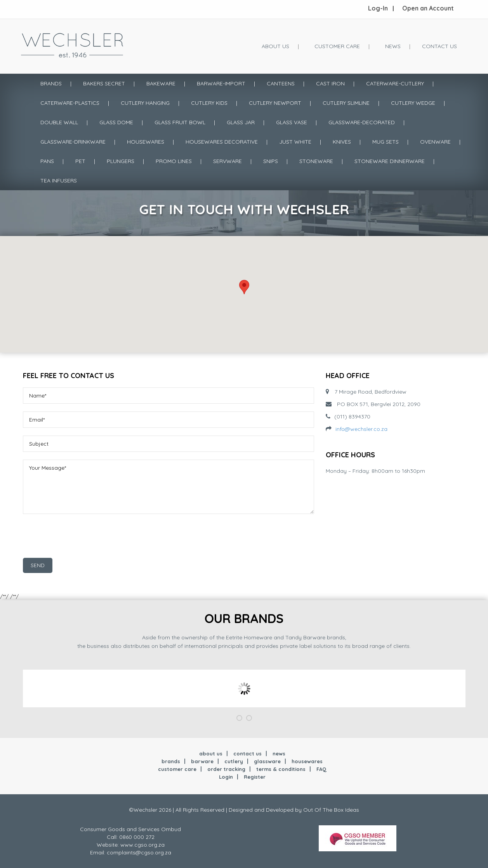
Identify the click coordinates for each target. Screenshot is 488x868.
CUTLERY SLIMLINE (346, 103)
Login (226, 777)
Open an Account (428, 8)
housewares (307, 761)
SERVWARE (228, 161)
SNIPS (271, 161)
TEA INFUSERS (59, 181)
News (393, 46)
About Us (275, 46)
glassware (267, 761)
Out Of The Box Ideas (331, 810)
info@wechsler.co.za (361, 429)
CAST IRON (330, 83)
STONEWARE (316, 161)
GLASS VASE (292, 122)
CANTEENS (281, 83)
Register (255, 777)
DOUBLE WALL (59, 122)
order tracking (226, 769)
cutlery (234, 761)
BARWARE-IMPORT (221, 83)
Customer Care (337, 46)
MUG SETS (386, 142)
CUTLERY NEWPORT (275, 103)
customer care (177, 769)
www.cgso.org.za (142, 845)
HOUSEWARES (146, 142)
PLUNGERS (121, 161)
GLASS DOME (116, 122)
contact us (247, 753)
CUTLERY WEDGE (413, 103)
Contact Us (439, 46)
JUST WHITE (295, 142)
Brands (51, 83)
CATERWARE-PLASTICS (70, 103)
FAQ (321, 769)
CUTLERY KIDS (209, 103)
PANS (47, 161)
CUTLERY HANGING (145, 103)
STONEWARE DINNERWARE (390, 161)
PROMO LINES (174, 161)
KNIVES (342, 142)
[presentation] (82, 539)
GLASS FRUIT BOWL (180, 122)
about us (211, 753)
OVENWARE (435, 142)
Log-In (378, 8)
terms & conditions (281, 769)
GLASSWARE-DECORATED (362, 122)
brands (171, 761)
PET (80, 161)
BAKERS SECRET (104, 83)
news (279, 753)
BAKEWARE (161, 83)
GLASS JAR (241, 122)
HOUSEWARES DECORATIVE (222, 142)
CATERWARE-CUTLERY (395, 83)
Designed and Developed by (266, 810)
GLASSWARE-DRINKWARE (73, 142)
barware (202, 761)
